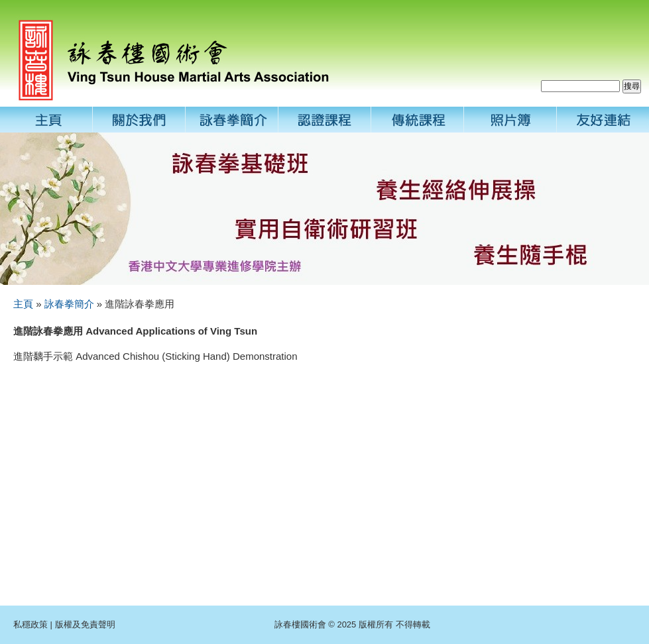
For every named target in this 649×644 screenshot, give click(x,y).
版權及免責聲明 (85, 624)
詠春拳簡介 (69, 304)
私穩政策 (30, 624)
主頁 (23, 304)
